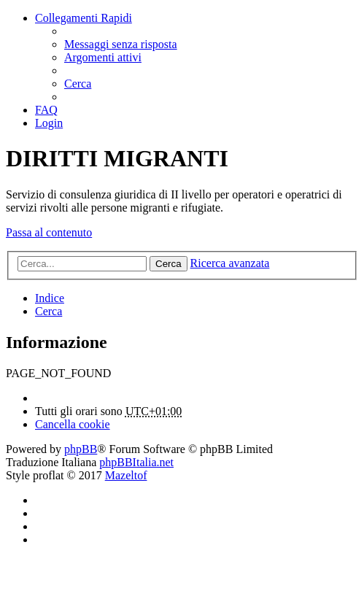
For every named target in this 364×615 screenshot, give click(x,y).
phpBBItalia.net (136, 462)
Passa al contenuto (49, 232)
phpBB (81, 449)
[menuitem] (121, 44)
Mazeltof (126, 475)
